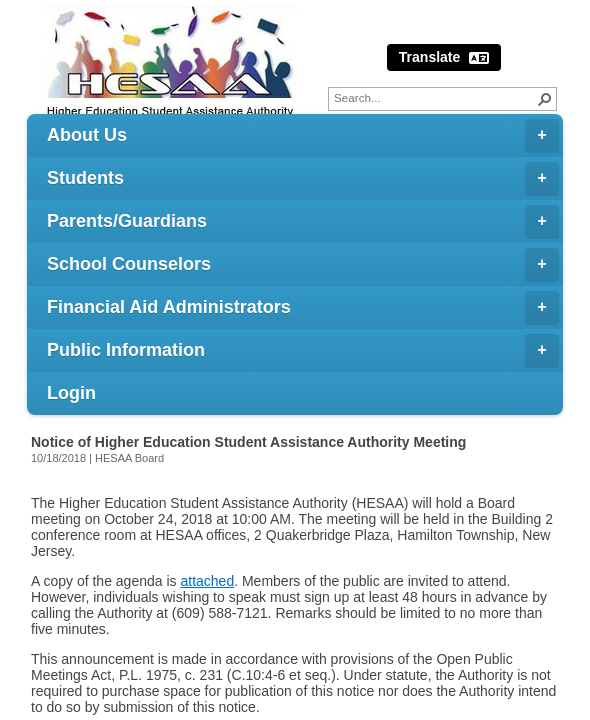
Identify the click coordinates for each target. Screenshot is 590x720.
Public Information (303, 351)
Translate (444, 57)
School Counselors (303, 265)
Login (71, 393)
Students (303, 179)
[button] (545, 99)
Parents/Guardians (303, 222)
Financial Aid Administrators (303, 308)
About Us (303, 136)
